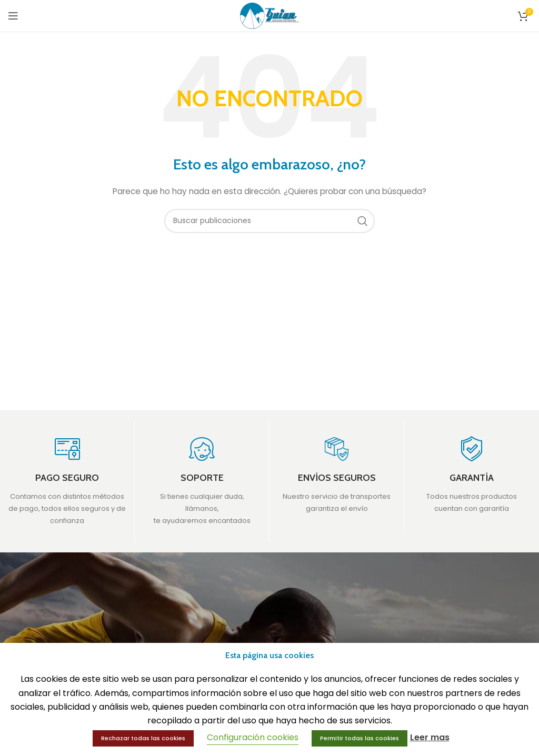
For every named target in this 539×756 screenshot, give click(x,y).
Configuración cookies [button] (253, 737)
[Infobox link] (67, 481)
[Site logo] (270, 15)
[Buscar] (269, 221)
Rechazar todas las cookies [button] (143, 738)
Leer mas (430, 737)
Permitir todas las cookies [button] (360, 738)
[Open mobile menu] (13, 16)
